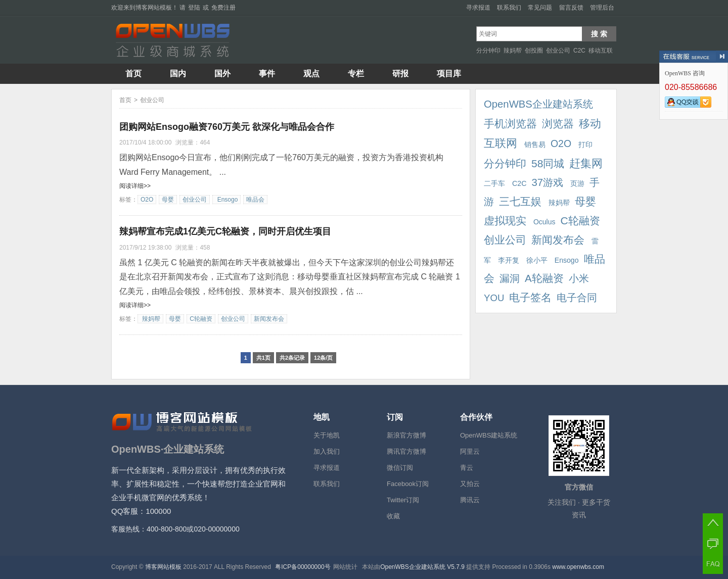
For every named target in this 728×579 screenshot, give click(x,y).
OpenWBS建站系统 (489, 435)
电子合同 (577, 298)
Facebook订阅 (408, 484)
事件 (267, 74)
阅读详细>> (135, 186)
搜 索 (599, 34)
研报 (400, 74)
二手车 (494, 183)
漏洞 (510, 278)
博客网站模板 (154, 8)
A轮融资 (544, 278)
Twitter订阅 (403, 500)
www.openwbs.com (578, 567)
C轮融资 (201, 319)
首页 (133, 74)
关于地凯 (327, 435)
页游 (576, 183)
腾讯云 (470, 500)
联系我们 (509, 8)
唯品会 (255, 200)
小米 (579, 278)
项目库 (449, 74)
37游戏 (547, 182)
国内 (178, 74)
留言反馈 (571, 8)
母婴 (168, 200)
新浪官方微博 (406, 435)
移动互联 (601, 51)
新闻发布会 (269, 319)
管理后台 (602, 8)
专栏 (356, 74)
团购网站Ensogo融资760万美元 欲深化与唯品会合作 (227, 127)
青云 (467, 468)
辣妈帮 (513, 51)
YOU (494, 298)
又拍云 (470, 484)
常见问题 (540, 8)
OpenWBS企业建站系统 (538, 104)
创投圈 (534, 51)
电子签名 (530, 297)
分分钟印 (488, 51)
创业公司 (558, 51)
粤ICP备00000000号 (303, 567)
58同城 (548, 163)
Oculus (543, 222)
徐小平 (536, 260)
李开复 (508, 260)
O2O (147, 200)
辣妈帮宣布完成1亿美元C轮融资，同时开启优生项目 (225, 231)
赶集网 (586, 163)
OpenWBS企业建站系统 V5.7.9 (423, 567)
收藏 (393, 516)
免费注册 (223, 8)
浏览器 (558, 124)
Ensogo (226, 200)
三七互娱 (520, 201)
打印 (584, 144)
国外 (222, 74)
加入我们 (327, 451)
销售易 (534, 144)
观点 (311, 74)
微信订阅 (400, 468)
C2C (579, 51)
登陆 (194, 8)
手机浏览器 (510, 124)
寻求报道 (478, 8)
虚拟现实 (505, 221)
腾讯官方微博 (406, 451)
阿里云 (470, 451)
